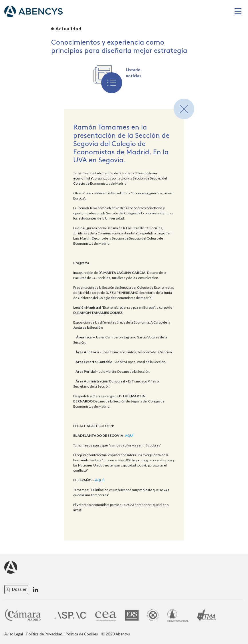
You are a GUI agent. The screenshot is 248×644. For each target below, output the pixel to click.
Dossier (19, 589)
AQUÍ (129, 435)
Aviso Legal (14, 634)
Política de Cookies (82, 634)
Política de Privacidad (44, 634)
